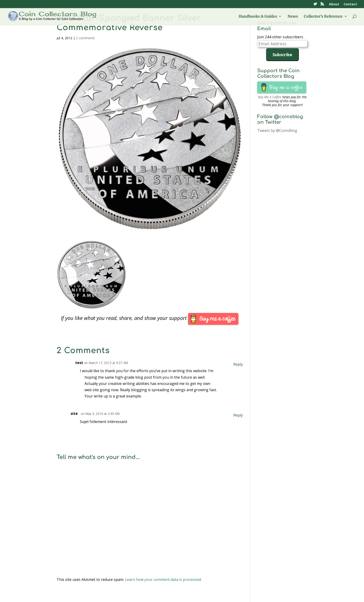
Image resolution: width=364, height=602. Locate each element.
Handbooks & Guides (258, 17)
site (76, 413)
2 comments (85, 38)
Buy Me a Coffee (270, 97)
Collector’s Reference (323, 17)
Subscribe (282, 55)
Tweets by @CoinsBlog (277, 130)
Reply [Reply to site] (240, 415)
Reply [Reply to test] (240, 364)
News (293, 17)
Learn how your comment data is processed (163, 579)
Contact (350, 4)
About (334, 4)
